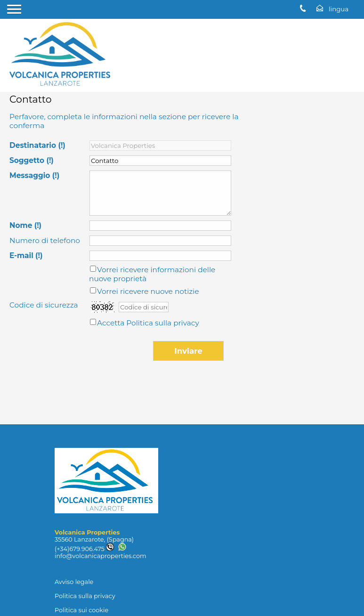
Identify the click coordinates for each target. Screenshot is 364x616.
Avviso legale (74, 582)
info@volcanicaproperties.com (101, 556)
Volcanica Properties (87, 532)
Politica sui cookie (81, 610)
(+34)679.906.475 (84, 549)
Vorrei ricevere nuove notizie (148, 291)
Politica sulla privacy (162, 323)
